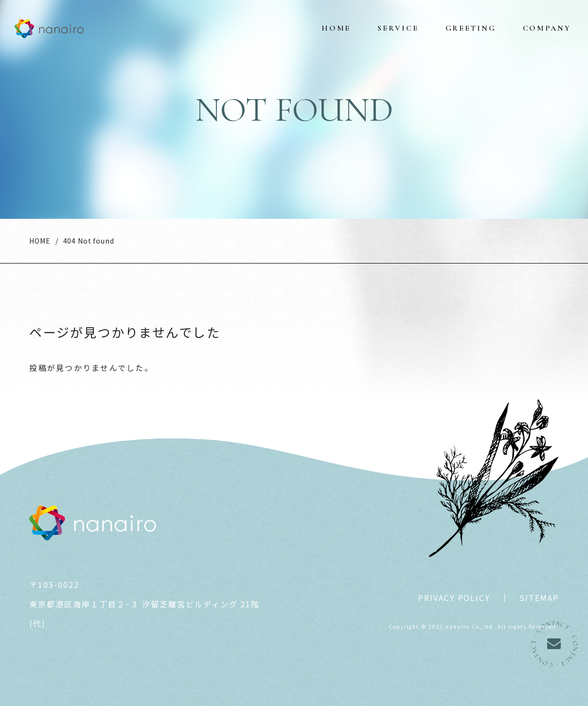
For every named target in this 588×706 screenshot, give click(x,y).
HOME (40, 241)
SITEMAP (539, 598)
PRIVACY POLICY (454, 598)
